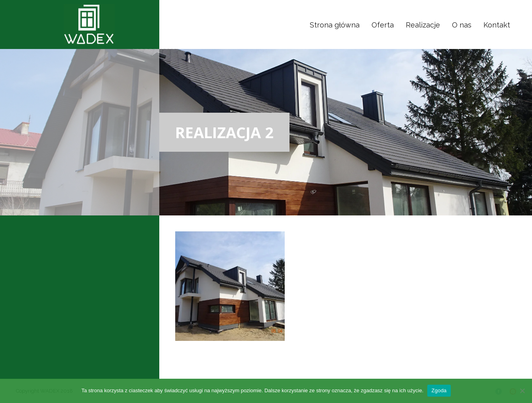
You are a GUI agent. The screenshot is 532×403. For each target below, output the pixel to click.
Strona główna (335, 25)
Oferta (383, 25)
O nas (462, 25)
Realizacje (423, 25)
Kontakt (497, 25)
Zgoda (439, 390)
